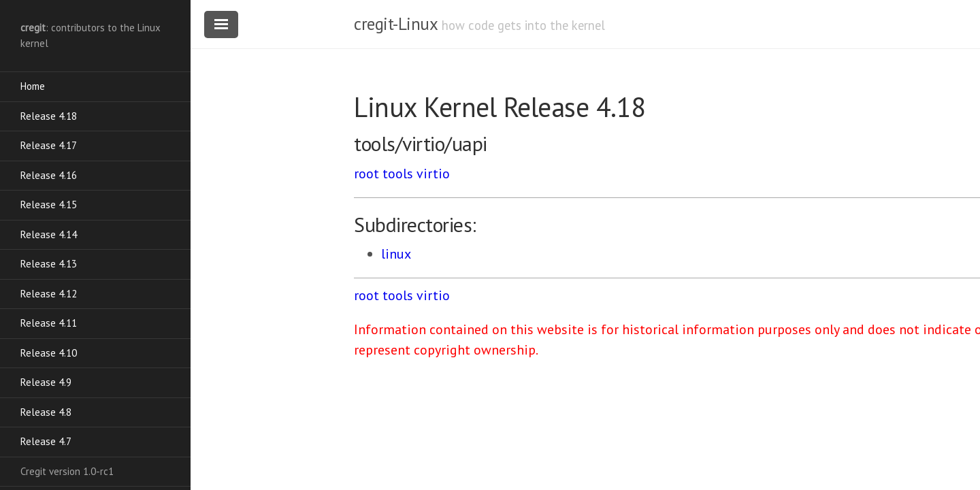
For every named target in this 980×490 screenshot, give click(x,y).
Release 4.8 (46, 412)
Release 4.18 (49, 116)
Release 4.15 (49, 205)
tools (398, 174)
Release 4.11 (49, 323)
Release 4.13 (49, 264)
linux (396, 254)
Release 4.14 (49, 234)
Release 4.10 (49, 353)
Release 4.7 (46, 441)
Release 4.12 (49, 294)
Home (33, 86)
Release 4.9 (46, 382)
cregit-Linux (395, 24)
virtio (433, 174)
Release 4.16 (49, 175)
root (366, 174)
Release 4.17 (49, 145)
